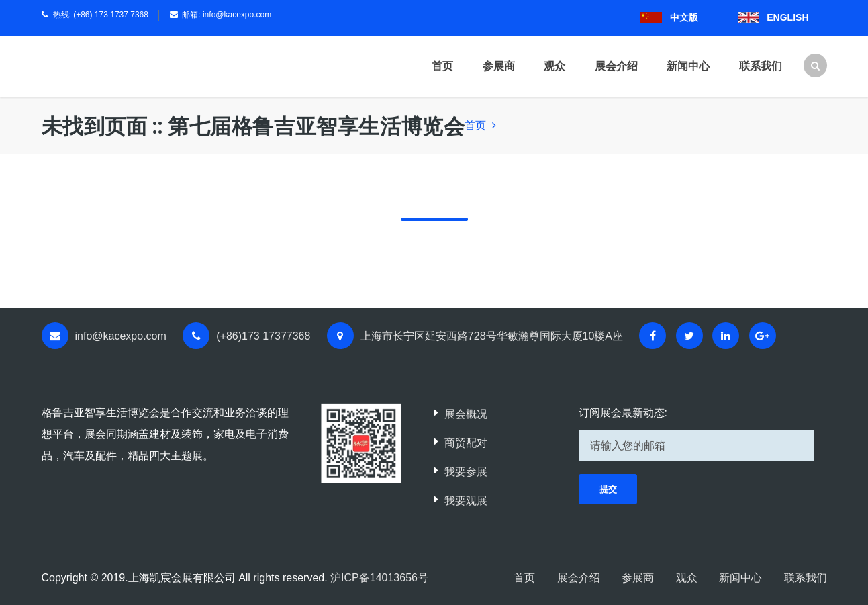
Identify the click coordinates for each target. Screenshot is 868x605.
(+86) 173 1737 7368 (111, 15)
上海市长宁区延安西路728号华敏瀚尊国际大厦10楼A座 (492, 336)
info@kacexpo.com (237, 15)
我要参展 (466, 472)
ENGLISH (787, 17)
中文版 (684, 17)
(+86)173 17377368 (263, 336)
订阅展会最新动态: (623, 413)
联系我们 (761, 66)
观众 (554, 66)
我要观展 (466, 501)
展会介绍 (616, 66)
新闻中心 (688, 66)
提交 (608, 489)
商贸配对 (466, 443)
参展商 (499, 66)
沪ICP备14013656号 (379, 578)
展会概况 (466, 414)
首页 (442, 66)
